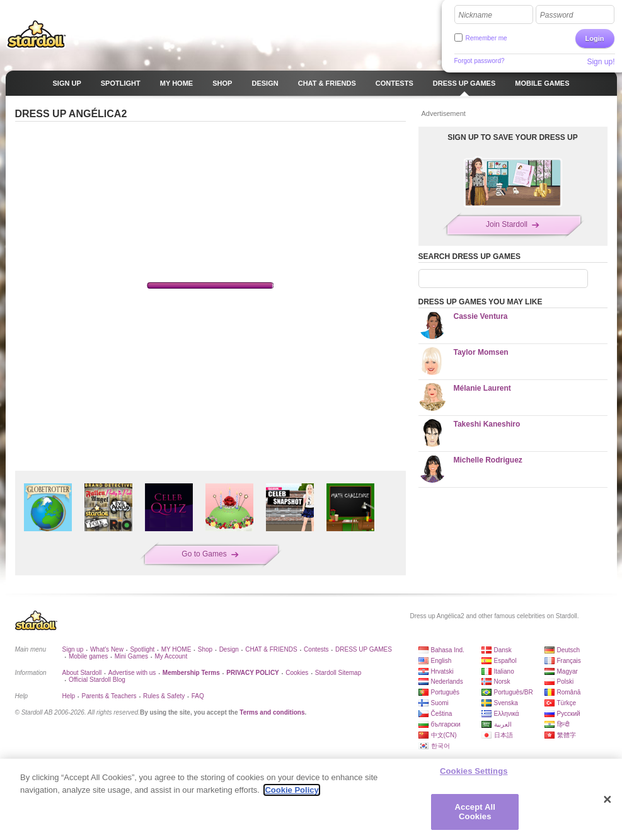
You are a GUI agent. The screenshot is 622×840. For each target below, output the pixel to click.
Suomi (440, 703)
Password (557, 15)
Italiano (504, 671)
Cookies (297, 673)
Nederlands (447, 682)
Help (69, 696)
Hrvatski (442, 671)
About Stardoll (82, 673)
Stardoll (37, 34)
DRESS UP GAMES (364, 649)
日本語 (504, 735)
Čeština (442, 714)
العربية (503, 724)
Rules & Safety (164, 696)
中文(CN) (444, 735)
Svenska (506, 703)
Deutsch (569, 650)
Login (595, 38)
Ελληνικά (507, 714)
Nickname (475, 15)
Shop (205, 649)
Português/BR (514, 692)
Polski (566, 682)
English (441, 661)
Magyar (567, 671)
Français (569, 661)
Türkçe (567, 703)
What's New (107, 649)
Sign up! (601, 62)
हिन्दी (563, 724)
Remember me (487, 38)
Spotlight (142, 649)
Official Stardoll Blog (97, 680)
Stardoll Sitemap (338, 673)
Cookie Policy (291, 790)
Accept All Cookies (475, 812)
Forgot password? (480, 61)
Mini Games (131, 656)
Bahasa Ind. (448, 650)
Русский (569, 714)
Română (569, 692)
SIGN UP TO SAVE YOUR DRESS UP (513, 137)
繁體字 (567, 735)
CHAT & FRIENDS (271, 649)
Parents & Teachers (109, 696)
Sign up (73, 649)
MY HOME (176, 649)
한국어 (441, 746)
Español (505, 661)
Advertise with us (132, 673)
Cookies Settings (474, 771)
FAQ (198, 696)
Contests (316, 649)
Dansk (503, 650)
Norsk (502, 682)
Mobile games (88, 656)
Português (446, 692)
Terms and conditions (272, 712)
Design (229, 649)
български (446, 724)
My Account (171, 656)
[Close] (608, 800)
